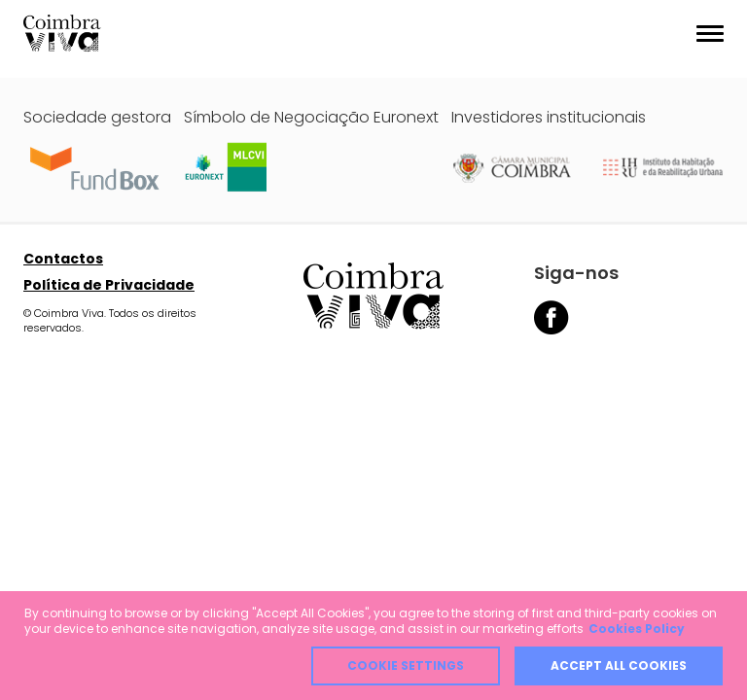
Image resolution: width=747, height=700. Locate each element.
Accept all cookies (619, 665)
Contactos (63, 259)
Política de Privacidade (109, 285)
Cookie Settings (406, 665)
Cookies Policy (637, 629)
